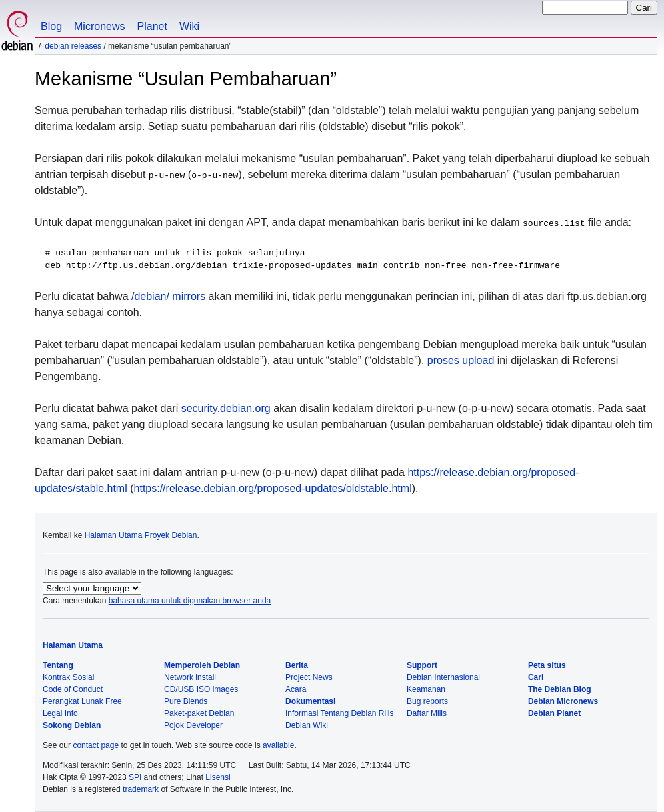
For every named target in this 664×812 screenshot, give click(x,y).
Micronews (99, 26)
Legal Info (60, 713)
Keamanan (426, 689)
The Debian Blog (560, 689)
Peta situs (547, 665)
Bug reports (427, 701)
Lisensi (218, 777)
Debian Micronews (563, 701)
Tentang (58, 665)
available (278, 745)
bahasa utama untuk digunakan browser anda (190, 601)
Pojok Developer (193, 725)
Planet (152, 26)
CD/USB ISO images (201, 689)
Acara (296, 689)
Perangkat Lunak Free (82, 701)
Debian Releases (73, 46)
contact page (96, 745)
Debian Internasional (443, 677)
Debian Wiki (307, 725)
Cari (536, 677)
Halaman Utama (73, 645)
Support (422, 665)
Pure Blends (186, 701)
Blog (51, 26)
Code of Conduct (73, 689)
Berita (297, 665)
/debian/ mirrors (167, 296)
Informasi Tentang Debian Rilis (340, 713)
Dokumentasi (310, 701)
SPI (135, 777)
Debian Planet (554, 713)
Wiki (189, 26)
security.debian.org (226, 408)
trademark (141, 789)
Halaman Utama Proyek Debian (141, 535)
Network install (190, 677)
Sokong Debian (72, 725)
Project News (309, 677)
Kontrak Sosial (68, 677)
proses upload (461, 360)
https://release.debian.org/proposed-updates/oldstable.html (273, 488)
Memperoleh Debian (202, 665)
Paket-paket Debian (199, 713)
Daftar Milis (427, 713)
